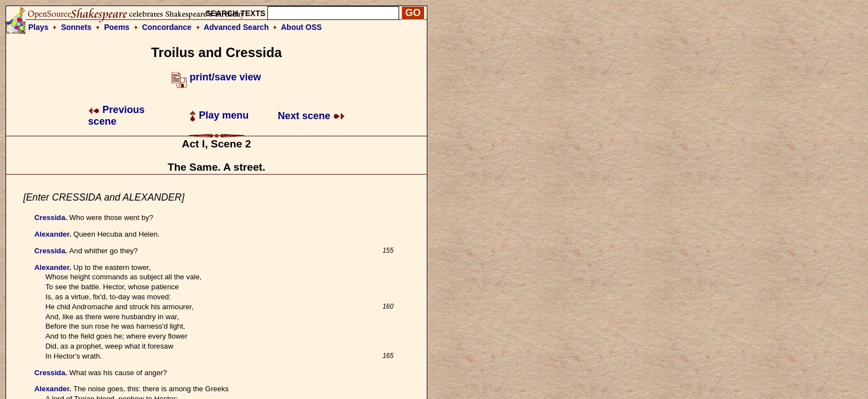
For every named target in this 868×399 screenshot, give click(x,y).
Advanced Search (236, 27)
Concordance (166, 27)
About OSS (302, 27)
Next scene (311, 116)
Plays (38, 27)
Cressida (50, 218)
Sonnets (76, 27)
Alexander (52, 234)
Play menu (219, 115)
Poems (117, 27)
